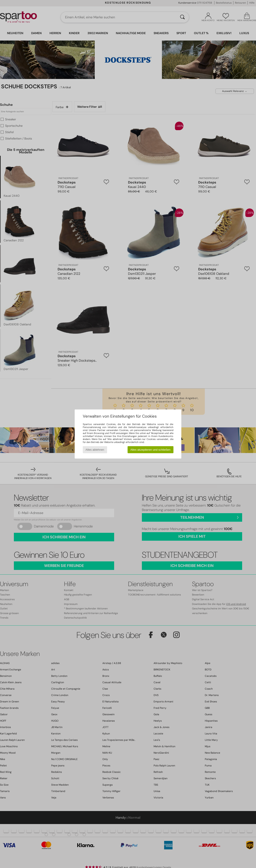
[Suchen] (182, 17)
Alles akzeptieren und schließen (150, 450)
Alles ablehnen (95, 450)
